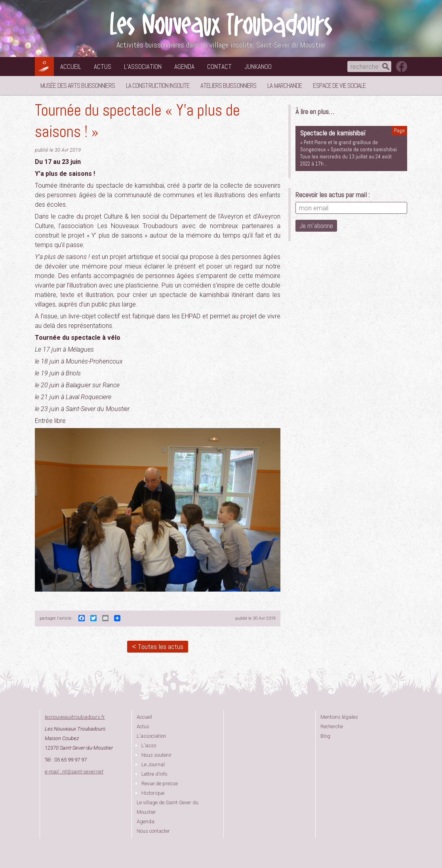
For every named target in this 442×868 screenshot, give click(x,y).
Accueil (71, 67)
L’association (143, 67)
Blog (325, 736)
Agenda (184, 67)
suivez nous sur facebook (402, 67)
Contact (219, 67)
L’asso (149, 745)
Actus (103, 67)
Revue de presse (160, 783)
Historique (153, 793)
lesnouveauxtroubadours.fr (75, 717)
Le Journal (153, 764)
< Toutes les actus (158, 646)
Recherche (332, 726)
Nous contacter (153, 831)
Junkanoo (258, 67)
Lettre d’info (154, 774)
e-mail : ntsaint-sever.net (74, 772)
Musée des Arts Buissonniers (78, 86)
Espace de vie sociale (339, 86)
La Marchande (285, 86)
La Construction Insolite (158, 86)
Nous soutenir (157, 755)
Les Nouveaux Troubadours (221, 24)
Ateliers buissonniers (228, 86)
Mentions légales (339, 717)
